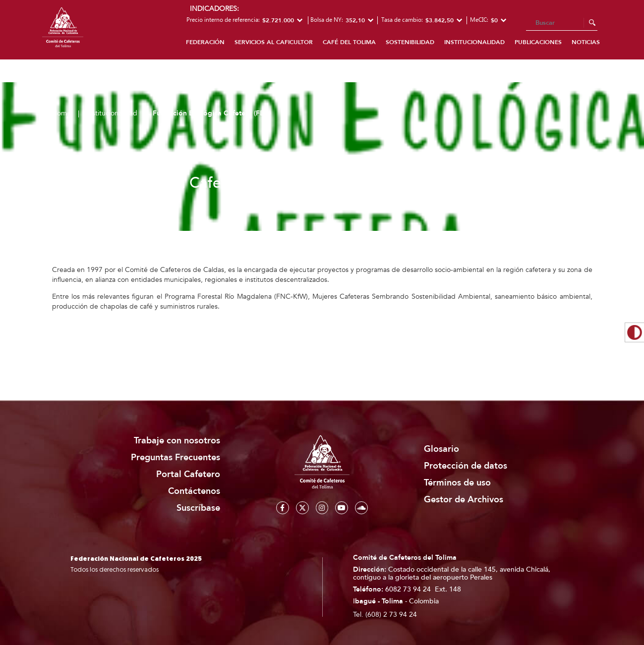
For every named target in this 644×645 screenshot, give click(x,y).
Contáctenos (194, 491)
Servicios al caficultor (274, 42)
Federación (205, 42)
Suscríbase (198, 508)
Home (61, 113)
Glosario (441, 449)
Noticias (586, 42)
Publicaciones (538, 42)
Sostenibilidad (410, 42)
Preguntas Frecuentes (176, 457)
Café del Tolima (349, 42)
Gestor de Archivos (464, 500)
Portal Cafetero (188, 474)
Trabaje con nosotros (177, 441)
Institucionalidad (474, 42)
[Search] (562, 23)
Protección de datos (466, 466)
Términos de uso (457, 483)
